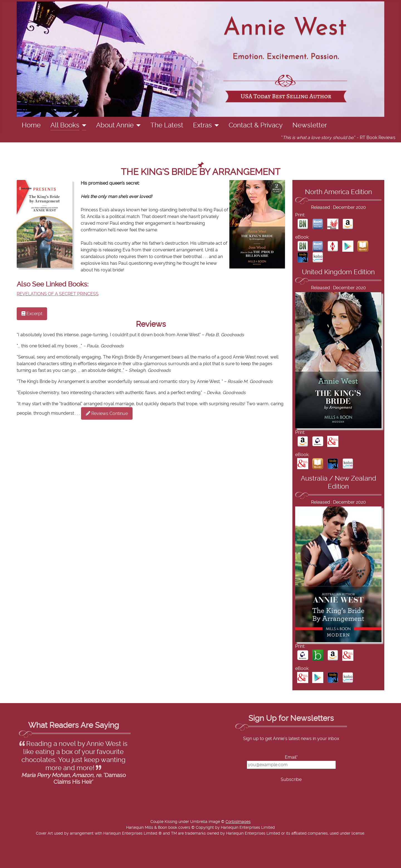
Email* (291, 757)
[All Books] (83, 125)
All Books (65, 125)
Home (31, 125)
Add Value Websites (45, 861)
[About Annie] (137, 125)
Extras (202, 125)
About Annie (115, 125)
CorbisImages (238, 822)
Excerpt (32, 314)
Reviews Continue (107, 413)
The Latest (167, 125)
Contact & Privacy (256, 125)
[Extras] (215, 125)
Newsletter (310, 125)
